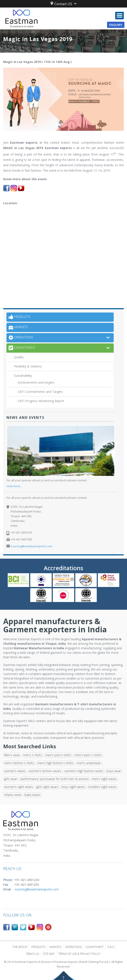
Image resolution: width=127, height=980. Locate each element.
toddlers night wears (103, 787)
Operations (73, 947)
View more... (14, 486)
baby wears (32, 795)
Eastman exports (24, 143)
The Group (20, 947)
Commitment (95, 947)
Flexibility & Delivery (28, 366)
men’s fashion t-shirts (19, 763)
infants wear (13, 795)
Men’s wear (12, 755)
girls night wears (47, 787)
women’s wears (15, 771)
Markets (55, 947)
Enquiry (116, 25)
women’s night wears (19, 787)
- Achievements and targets (35, 382)
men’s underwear (89, 763)
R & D (111, 947)
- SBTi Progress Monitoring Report (40, 401)
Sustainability (23, 376)
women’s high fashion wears (84, 771)
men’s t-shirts (33, 755)
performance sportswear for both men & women (55, 779)
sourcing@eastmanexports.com (31, 546)
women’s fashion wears (45, 771)
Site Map (49, 954)
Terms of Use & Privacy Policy (79, 954)
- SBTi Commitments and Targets (39, 392)
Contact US (61, 4)
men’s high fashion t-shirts (55, 763)
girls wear (11, 779)
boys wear (114, 771)
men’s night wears (104, 779)
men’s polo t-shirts (58, 755)
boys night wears (73, 787)
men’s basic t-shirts (88, 755)
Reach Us (33, 954)
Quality (19, 357)
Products (38, 947)
